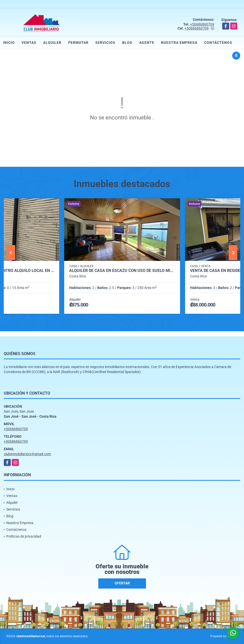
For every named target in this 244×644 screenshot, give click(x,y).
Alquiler (52, 43)
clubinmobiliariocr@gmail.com (27, 454)
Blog (127, 43)
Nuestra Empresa (179, 43)
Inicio (9, 43)
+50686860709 (202, 24)
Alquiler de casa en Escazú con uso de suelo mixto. (122, 271)
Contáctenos (218, 43)
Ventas (29, 43)
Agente (147, 43)
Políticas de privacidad (24, 536)
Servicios (105, 43)
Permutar (78, 43)
